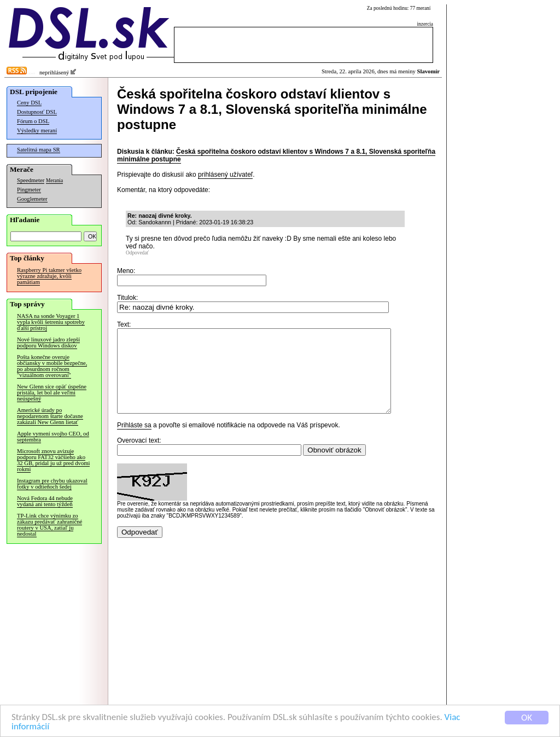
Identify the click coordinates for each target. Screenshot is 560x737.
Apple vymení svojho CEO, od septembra (53, 437)
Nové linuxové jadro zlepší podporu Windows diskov (48, 343)
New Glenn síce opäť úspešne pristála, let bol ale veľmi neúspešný (52, 393)
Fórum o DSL (33, 121)
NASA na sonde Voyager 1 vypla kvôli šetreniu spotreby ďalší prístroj (51, 322)
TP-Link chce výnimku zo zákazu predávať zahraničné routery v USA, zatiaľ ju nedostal (49, 525)
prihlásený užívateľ (225, 175)
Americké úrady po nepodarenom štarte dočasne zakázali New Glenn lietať (50, 416)
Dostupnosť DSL (37, 112)
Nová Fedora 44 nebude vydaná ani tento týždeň (45, 501)
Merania (54, 181)
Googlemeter (32, 199)
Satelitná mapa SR (39, 150)
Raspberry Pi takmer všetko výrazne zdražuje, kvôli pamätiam (49, 276)
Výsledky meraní (37, 130)
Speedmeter (31, 180)
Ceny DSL (29, 103)
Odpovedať (137, 253)
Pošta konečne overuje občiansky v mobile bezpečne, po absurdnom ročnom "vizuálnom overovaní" (52, 366)
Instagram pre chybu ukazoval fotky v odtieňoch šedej (52, 484)
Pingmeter (29, 190)
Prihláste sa (134, 442)
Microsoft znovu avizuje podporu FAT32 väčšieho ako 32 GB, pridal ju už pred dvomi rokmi (53, 460)
